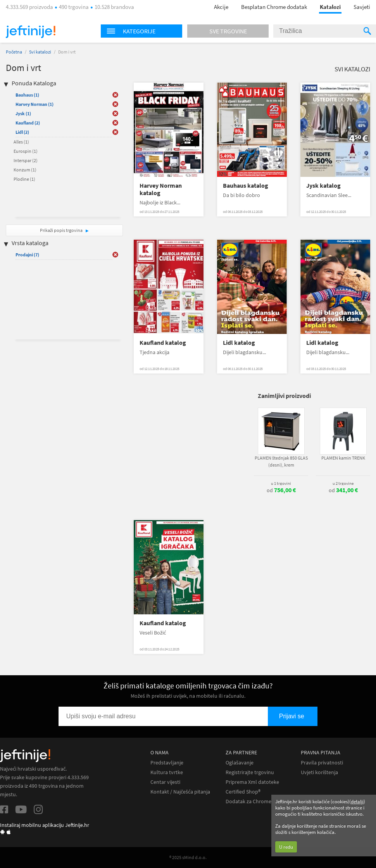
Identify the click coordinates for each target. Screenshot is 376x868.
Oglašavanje (240, 763)
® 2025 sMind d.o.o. (188, 857)
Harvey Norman (34, 104)
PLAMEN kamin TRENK (343, 458)
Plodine (24, 179)
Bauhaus (27, 95)
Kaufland (28, 123)
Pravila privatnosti (322, 763)
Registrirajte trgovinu (250, 772)
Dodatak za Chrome (248, 801)
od (281, 490)
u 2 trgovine (343, 483)
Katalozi (330, 7)
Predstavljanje (167, 763)
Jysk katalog (323, 186)
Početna (14, 52)
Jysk (23, 113)
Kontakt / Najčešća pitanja (180, 792)
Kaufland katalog (163, 343)
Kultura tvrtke (167, 772)
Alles (21, 142)
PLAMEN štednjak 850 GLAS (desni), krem (281, 461)
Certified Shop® (243, 792)
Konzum (25, 170)
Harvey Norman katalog (161, 189)
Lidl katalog (239, 343)
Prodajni (27, 255)
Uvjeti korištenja (319, 772)
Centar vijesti (165, 782)
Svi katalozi (40, 52)
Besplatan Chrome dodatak (274, 7)
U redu (286, 847)
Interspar (26, 160)
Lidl (22, 132)
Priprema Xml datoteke (252, 782)
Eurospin (26, 151)
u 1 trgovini (281, 483)
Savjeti (362, 7)
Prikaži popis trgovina (62, 230)
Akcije (221, 7)
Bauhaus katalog (246, 186)
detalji (357, 801)
